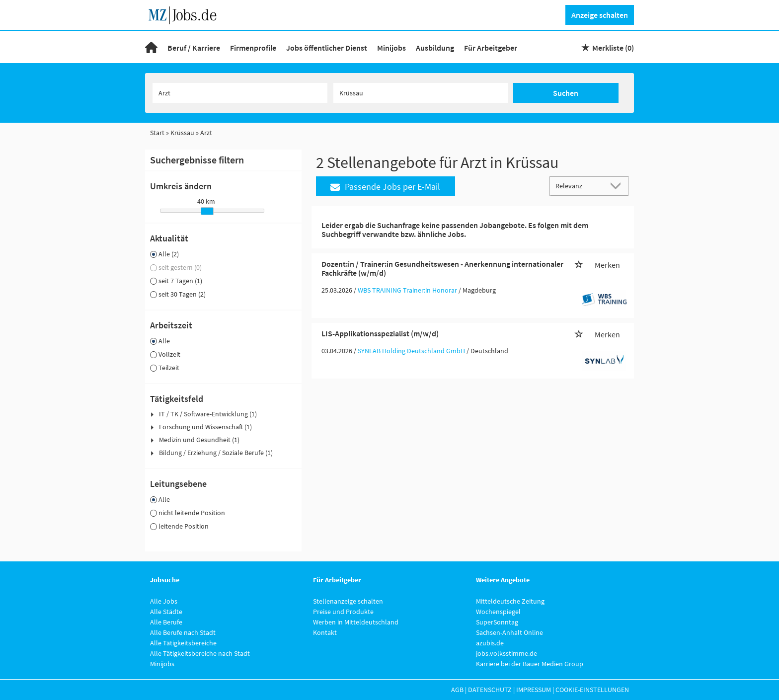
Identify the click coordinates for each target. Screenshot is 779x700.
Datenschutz (490, 690)
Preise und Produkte (343, 612)
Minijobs (391, 48)
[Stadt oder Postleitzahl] (421, 93)
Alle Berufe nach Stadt (183, 632)
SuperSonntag (497, 622)
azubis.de (490, 643)
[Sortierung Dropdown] (618, 186)
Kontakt (325, 632)
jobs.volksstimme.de (506, 653)
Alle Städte (166, 612)
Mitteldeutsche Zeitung (510, 601)
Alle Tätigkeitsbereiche (183, 643)
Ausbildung (435, 48)
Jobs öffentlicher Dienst (327, 48)
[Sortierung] (579, 186)
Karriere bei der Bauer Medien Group (530, 664)
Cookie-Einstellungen (592, 690)
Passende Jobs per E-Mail (385, 187)
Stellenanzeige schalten (348, 601)
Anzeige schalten (600, 15)
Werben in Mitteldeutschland (356, 622)
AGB (457, 690)
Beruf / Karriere (194, 48)
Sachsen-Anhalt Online (509, 632)
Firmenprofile (253, 48)
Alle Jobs (164, 601)
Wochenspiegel (498, 612)
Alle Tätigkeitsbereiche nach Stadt (200, 653)
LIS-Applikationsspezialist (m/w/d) (380, 333)
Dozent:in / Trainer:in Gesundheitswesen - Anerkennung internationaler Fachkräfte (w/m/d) (442, 268)
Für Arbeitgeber (491, 48)
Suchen (566, 93)
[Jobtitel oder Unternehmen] (240, 93)
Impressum (534, 690)
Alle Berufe (166, 622)
